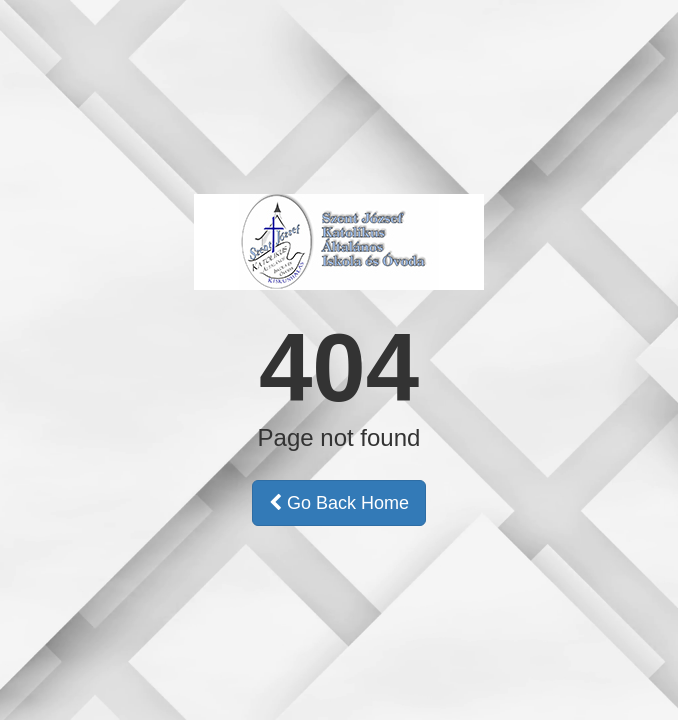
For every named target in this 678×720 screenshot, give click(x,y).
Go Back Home (339, 503)
